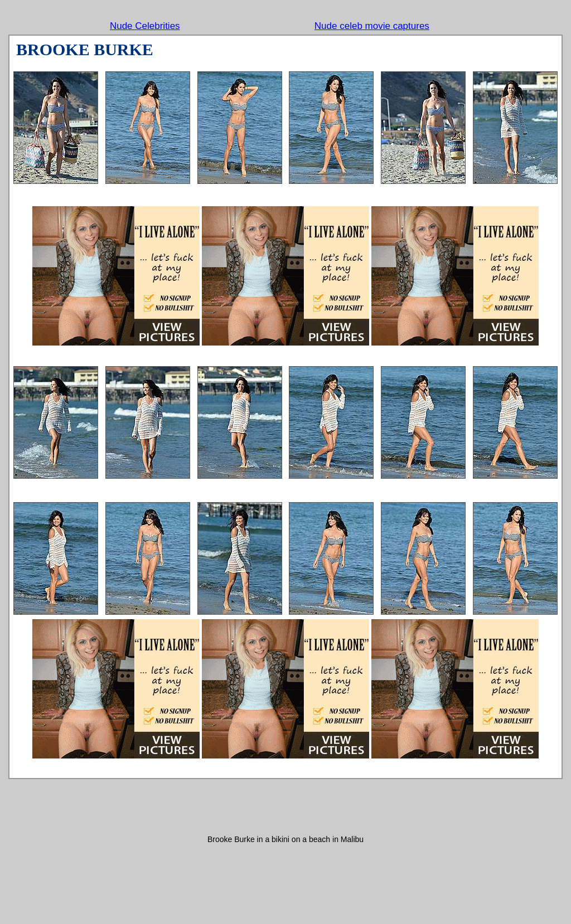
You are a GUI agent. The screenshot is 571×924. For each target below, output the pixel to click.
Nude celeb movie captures (372, 26)
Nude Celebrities (145, 26)
